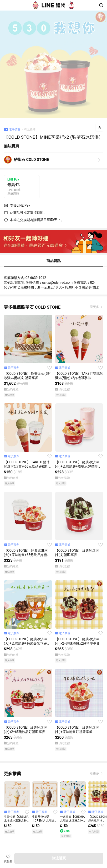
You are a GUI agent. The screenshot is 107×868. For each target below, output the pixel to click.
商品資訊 (54, 261)
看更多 (95, 307)
